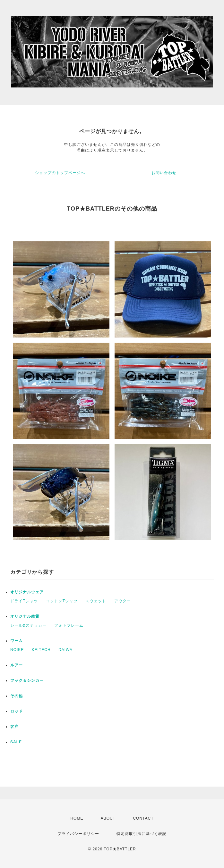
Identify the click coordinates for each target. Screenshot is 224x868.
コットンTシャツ (62, 601)
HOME (77, 818)
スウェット (96, 601)
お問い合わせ (164, 173)
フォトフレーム (69, 625)
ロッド (17, 711)
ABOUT (108, 818)
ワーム (17, 641)
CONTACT (143, 818)
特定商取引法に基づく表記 (142, 834)
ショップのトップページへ (60, 173)
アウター (123, 601)
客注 (14, 727)
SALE (16, 742)
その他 (17, 696)
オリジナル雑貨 (25, 616)
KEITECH (41, 650)
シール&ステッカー (28, 625)
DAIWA (65, 650)
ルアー (17, 665)
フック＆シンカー (27, 680)
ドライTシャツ (24, 601)
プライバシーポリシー (78, 834)
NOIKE (17, 650)
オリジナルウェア (27, 592)
